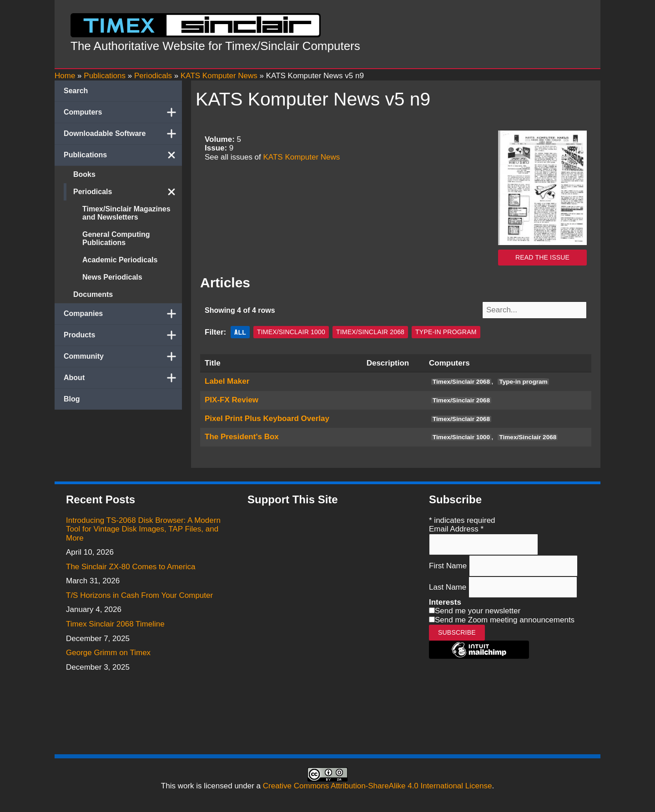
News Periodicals (112, 277)
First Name (449, 564)
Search (76, 91)
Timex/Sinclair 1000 (291, 331)
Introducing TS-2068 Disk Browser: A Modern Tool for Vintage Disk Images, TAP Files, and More (143, 528)
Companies (123, 314)
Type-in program (446, 331)
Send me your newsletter (478, 610)
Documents (93, 294)
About (123, 378)
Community (123, 356)
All (240, 331)
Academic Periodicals (120, 260)
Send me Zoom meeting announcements (505, 619)
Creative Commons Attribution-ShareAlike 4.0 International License (378, 785)
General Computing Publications (116, 238)
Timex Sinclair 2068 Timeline (115, 623)
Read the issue (542, 257)
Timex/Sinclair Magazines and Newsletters (126, 213)
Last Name (449, 586)
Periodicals (128, 192)
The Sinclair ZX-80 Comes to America (131, 566)
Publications (123, 155)
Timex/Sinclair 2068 (370, 331)
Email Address (456, 528)
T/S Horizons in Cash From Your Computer (139, 594)
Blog (72, 399)
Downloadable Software (123, 134)
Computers (123, 112)
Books (84, 174)
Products (123, 335)
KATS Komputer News (302, 157)
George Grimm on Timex (108, 652)
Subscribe (457, 631)
